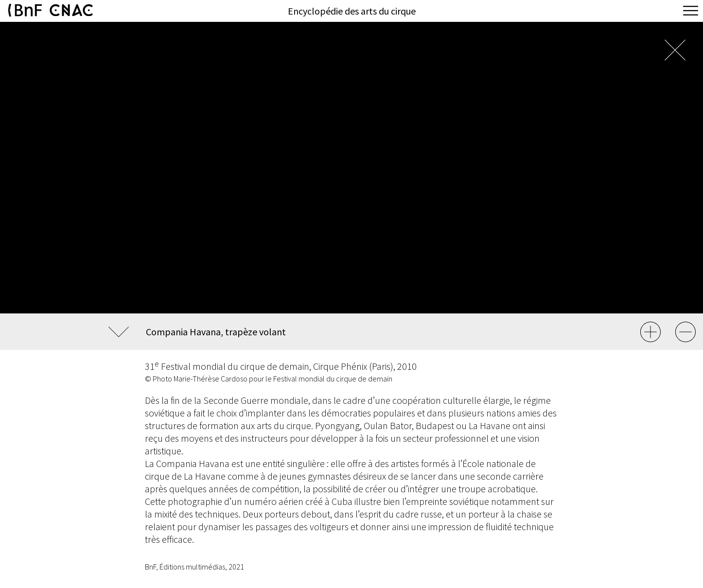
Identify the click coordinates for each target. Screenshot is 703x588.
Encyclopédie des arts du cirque (352, 11)
